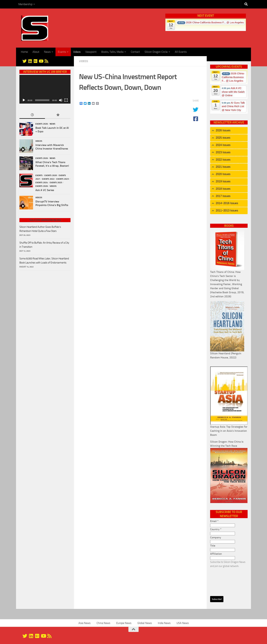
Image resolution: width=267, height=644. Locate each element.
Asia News (84, 623)
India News (164, 623)
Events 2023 (63, 179)
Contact (135, 52)
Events (62, 52)
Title (213, 546)
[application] (45, 89)
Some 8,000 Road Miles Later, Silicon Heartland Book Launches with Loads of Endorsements (44, 261)
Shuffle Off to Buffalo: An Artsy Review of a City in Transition (44, 245)
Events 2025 (56, 183)
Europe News (124, 623)
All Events (181, 52)
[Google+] (35, 61)
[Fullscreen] (66, 100)
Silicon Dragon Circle (156, 52)
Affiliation (216, 554)
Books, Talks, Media (112, 52)
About (36, 52)
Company (216, 537)
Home (24, 52)
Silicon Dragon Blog (45, 220)
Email (214, 521)
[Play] (24, 100)
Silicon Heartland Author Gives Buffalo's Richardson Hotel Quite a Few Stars (40, 229)
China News (103, 623)
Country (216, 529)
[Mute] (61, 100)
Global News (145, 623)
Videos (77, 52)
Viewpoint (91, 52)
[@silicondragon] (25, 61)
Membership (25, 4)
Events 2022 (48, 179)
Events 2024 (42, 183)
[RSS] (46, 61)
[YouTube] (41, 61)
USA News (183, 623)
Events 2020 (51, 175)
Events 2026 (42, 124)
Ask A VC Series (45, 190)
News (47, 52)
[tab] (229, 131)
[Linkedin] (30, 61)
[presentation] (224, 580)
